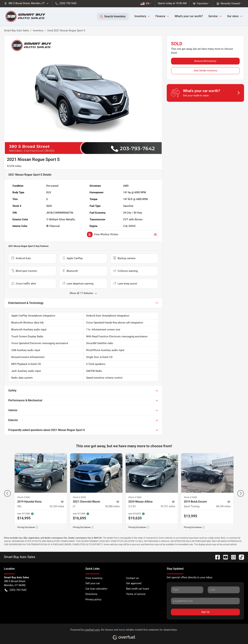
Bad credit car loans (138, 589)
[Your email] (205, 601)
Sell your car (93, 583)
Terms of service (136, 594)
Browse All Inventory (205, 61)
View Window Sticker (122, 234)
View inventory (94, 578)
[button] (28, 3)
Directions (91, 594)
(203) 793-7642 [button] (66, 3)
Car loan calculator (96, 589)
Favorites (200, 4)
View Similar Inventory (205, 71)
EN (145, 3)
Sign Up (205, 612)
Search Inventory (113, 16)
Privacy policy (93, 599)
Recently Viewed (228, 4)
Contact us (132, 578)
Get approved (134, 583)
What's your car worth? (189, 16)
